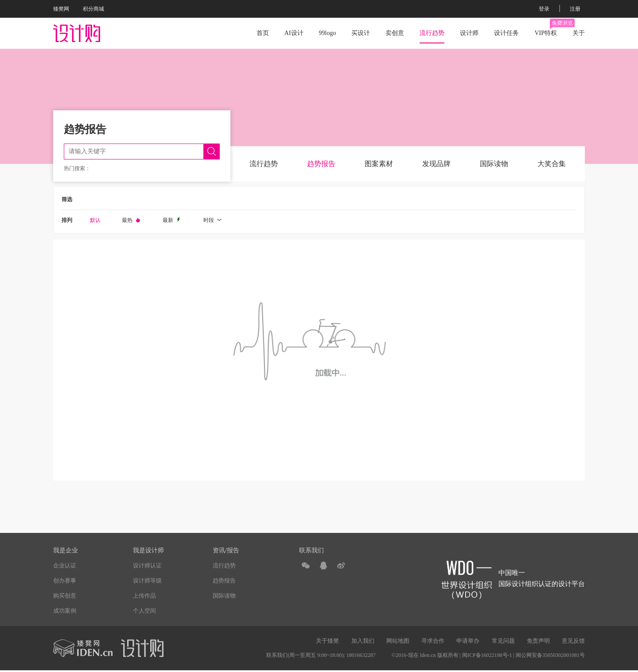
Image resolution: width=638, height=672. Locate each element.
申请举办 (468, 641)
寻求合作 (433, 641)
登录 (544, 9)
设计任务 (506, 33)
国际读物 (494, 164)
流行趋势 (432, 33)
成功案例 (65, 611)
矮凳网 (61, 9)
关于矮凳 (327, 641)
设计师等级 (147, 581)
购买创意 (65, 596)
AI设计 (294, 33)
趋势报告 (321, 164)
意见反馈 (573, 641)
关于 (579, 33)
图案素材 (379, 164)
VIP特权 (546, 27)
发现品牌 (436, 164)
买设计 (361, 33)
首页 (263, 33)
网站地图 (398, 641)
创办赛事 (65, 581)
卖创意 (395, 33)
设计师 (469, 33)
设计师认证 (147, 565)
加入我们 (363, 641)
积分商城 (93, 9)
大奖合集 (552, 164)
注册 (575, 9)
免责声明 (538, 641)
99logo (328, 33)
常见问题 (503, 641)
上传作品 (144, 596)
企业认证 (65, 565)
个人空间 (144, 611)
